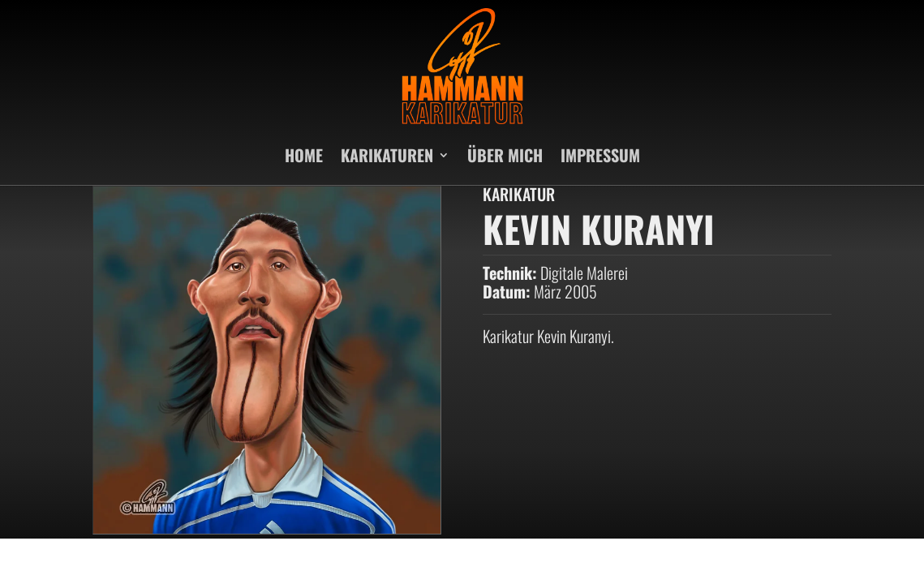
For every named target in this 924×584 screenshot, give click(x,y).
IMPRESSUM (600, 155)
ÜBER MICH (505, 155)
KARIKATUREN (387, 155)
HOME (304, 155)
